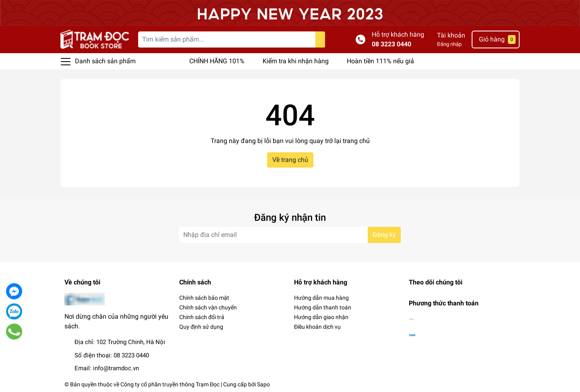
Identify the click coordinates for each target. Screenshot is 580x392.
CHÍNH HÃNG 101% (217, 61)
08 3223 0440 (391, 44)
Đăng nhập (449, 44)
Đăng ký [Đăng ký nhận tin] (384, 235)
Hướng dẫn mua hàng (321, 298)
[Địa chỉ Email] (290, 235)
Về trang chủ (290, 160)
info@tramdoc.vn (116, 368)
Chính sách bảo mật (204, 298)
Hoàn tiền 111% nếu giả (380, 61)
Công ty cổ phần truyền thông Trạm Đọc (170, 384)
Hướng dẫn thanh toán (323, 307)
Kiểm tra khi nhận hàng (296, 61)
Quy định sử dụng (201, 327)
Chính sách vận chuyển (208, 307)
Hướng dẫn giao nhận (321, 317)
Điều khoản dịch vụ (317, 327)
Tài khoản (451, 35)
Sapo (263, 384)
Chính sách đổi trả (202, 317)
